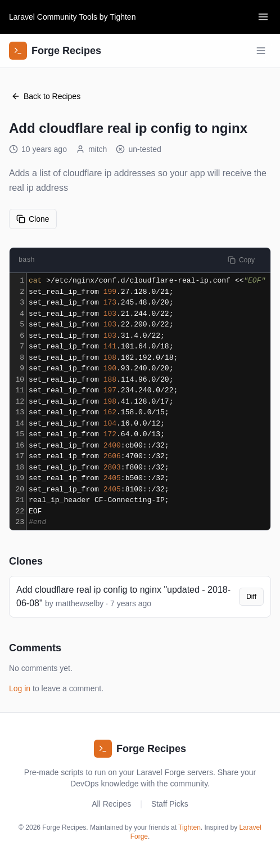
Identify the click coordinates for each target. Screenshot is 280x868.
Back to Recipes (46, 96)
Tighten (123, 17)
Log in (20, 688)
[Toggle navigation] (263, 17)
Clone (33, 219)
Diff (251, 597)
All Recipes (111, 804)
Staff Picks (170, 804)
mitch (91, 149)
